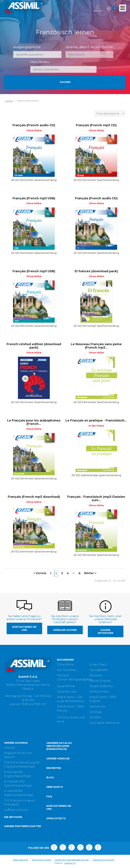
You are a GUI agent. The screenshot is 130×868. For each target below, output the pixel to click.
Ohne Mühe (65, 665)
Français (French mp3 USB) (34, 198)
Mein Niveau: (40, 62)
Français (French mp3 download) (34, 497)
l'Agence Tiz (70, 863)
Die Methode (13, 817)
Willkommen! (99, 692)
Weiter (90, 573)
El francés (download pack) (96, 271)
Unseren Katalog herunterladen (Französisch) (59, 746)
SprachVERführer (101, 686)
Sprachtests (56, 818)
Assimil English (100, 681)
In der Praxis (98, 665)
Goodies (95, 717)
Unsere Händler (58, 759)
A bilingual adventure (105, 723)
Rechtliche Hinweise (41, 860)
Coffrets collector (16, 810)
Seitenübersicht (21, 860)
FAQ (49, 796)
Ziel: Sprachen (67, 670)
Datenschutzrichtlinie (103, 860)
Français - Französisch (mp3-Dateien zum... (96, 498)
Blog (50, 777)
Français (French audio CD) (34, 125)
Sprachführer (66, 686)
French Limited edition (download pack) (34, 346)
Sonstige (96, 712)
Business (96, 675)
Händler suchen (65, 630)
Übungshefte (99, 670)
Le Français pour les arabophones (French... (34, 422)
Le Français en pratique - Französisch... (96, 420)
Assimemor (97, 706)
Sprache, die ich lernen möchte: (89, 47)
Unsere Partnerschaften (23, 826)
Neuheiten (54, 768)
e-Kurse (9, 748)
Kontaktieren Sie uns (24, 628)
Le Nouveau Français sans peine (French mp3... (96, 346)
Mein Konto (55, 787)
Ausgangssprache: (27, 47)
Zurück (40, 573)
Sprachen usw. (67, 692)
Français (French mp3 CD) (96, 125)
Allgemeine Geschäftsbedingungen (72, 860)
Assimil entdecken (106, 631)
